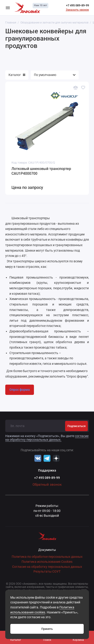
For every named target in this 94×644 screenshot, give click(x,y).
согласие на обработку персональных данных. (47, 438)
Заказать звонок (77, 10)
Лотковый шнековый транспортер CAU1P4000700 (41, 171)
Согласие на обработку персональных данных (47, 567)
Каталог (17, 75)
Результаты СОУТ (47, 572)
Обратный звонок (47, 485)
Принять (47, 629)
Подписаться (76, 426)
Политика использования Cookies (47, 562)
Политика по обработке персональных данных (47, 557)
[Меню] (8, 8)
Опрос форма (20, 390)
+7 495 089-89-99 (77, 5)
